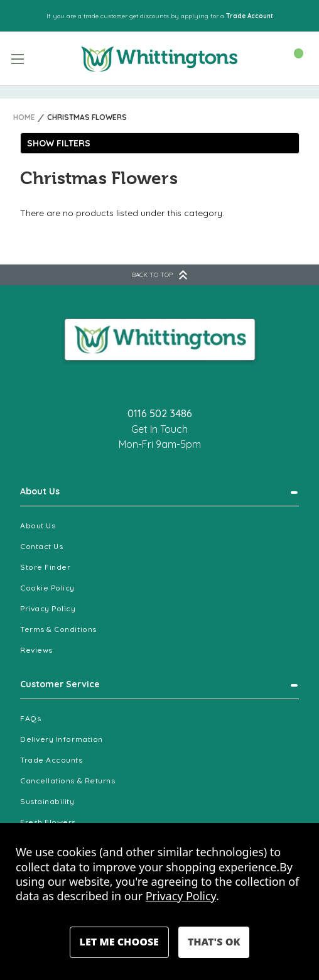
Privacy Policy (48, 608)
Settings (119, 942)
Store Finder (45, 567)
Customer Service (60, 684)
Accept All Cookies (214, 942)
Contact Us (41, 546)
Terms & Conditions (58, 629)
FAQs (30, 718)
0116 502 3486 (160, 413)
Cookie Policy (47, 588)
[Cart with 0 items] (292, 58)
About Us (40, 491)
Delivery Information (62, 739)
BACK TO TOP (159, 275)
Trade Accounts (51, 760)
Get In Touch (159, 429)
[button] (160, 143)
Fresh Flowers (48, 822)
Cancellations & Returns (68, 781)
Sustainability (47, 801)
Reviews (36, 650)
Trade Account (250, 16)
